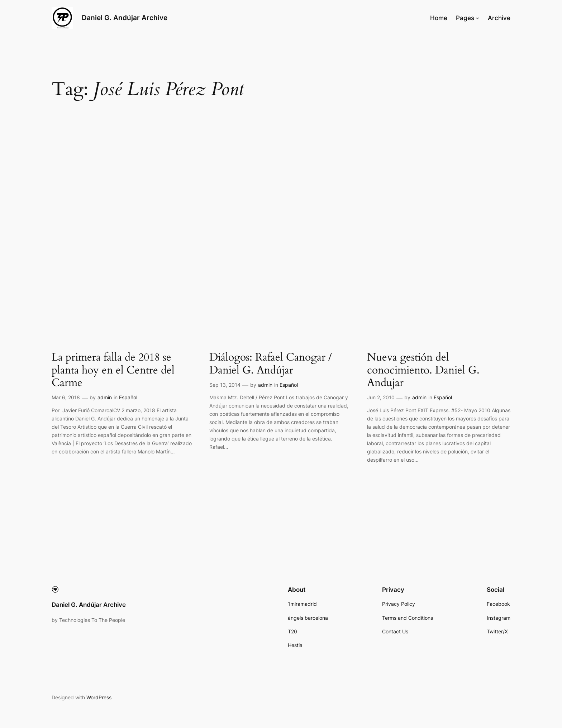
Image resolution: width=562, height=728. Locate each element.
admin (105, 397)
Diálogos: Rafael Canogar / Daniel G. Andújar (271, 364)
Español (128, 397)
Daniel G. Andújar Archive (125, 18)
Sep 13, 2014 (225, 385)
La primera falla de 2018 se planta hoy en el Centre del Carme (113, 370)
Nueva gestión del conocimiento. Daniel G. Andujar (423, 370)
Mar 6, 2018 (66, 397)
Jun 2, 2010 (381, 397)
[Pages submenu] (477, 18)
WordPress (99, 697)
